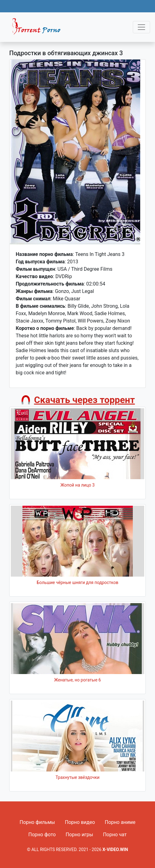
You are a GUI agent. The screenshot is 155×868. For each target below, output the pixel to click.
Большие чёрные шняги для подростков (77, 582)
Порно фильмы (37, 822)
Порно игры (79, 835)
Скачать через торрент (84, 400)
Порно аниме (120, 822)
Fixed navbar (39, 29)
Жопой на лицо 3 (77, 485)
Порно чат (115, 835)
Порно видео (80, 822)
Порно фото (42, 835)
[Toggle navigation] (141, 27)
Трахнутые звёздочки (77, 777)
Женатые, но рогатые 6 (78, 680)
